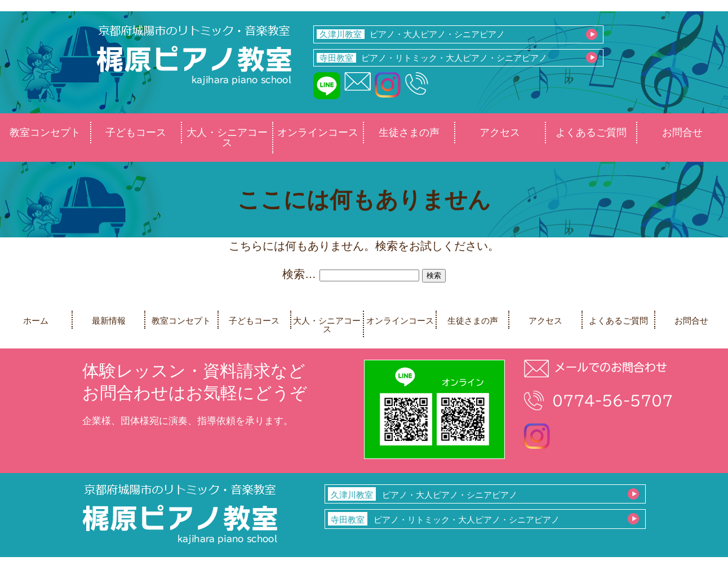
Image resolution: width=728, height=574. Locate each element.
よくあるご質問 (591, 133)
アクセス (500, 133)
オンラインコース (318, 133)
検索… (299, 274)
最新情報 (109, 321)
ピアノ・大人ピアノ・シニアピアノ (411, 34)
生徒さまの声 (409, 133)
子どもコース (136, 133)
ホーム (36, 321)
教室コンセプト (45, 133)
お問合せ (682, 133)
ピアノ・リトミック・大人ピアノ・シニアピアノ (432, 58)
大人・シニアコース (227, 138)
